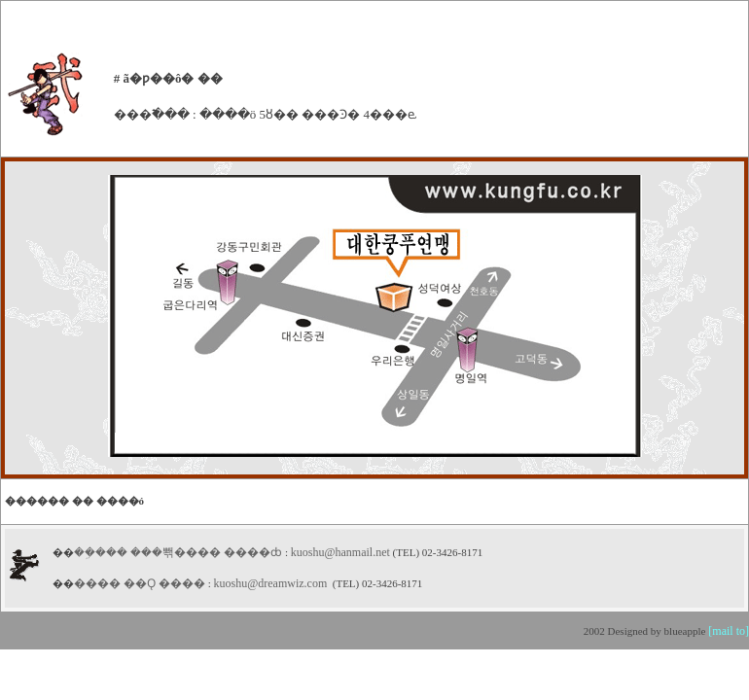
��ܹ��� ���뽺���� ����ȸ (179, 552)
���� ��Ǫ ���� (140, 583)
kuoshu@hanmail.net (340, 552)
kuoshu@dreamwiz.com (271, 583)
